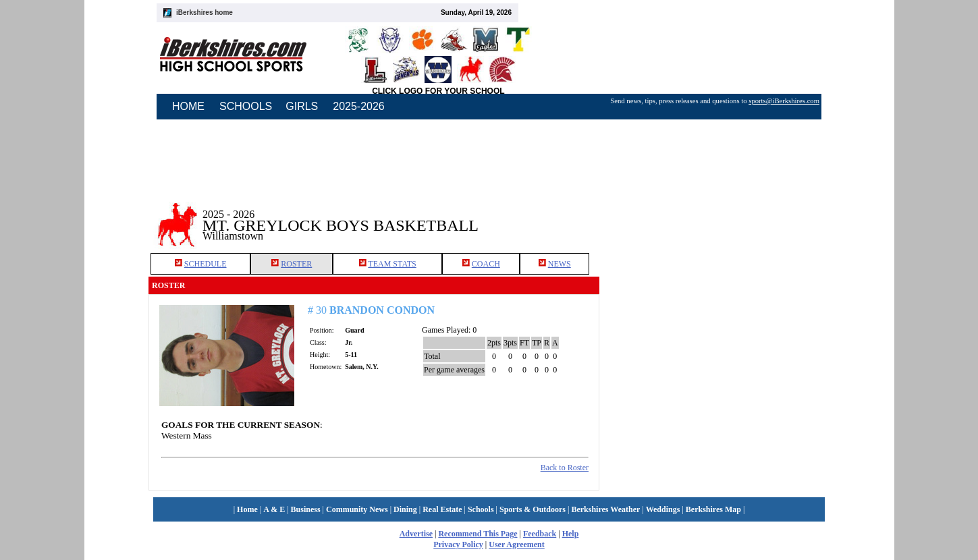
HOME (188, 106)
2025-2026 (359, 106)
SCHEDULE (206, 264)
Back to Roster (565, 468)
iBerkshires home (205, 12)
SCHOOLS (246, 106)
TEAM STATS (392, 264)
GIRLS (302, 106)
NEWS (560, 264)
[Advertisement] (715, 215)
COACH (486, 264)
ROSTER (296, 264)
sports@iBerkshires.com (784, 101)
